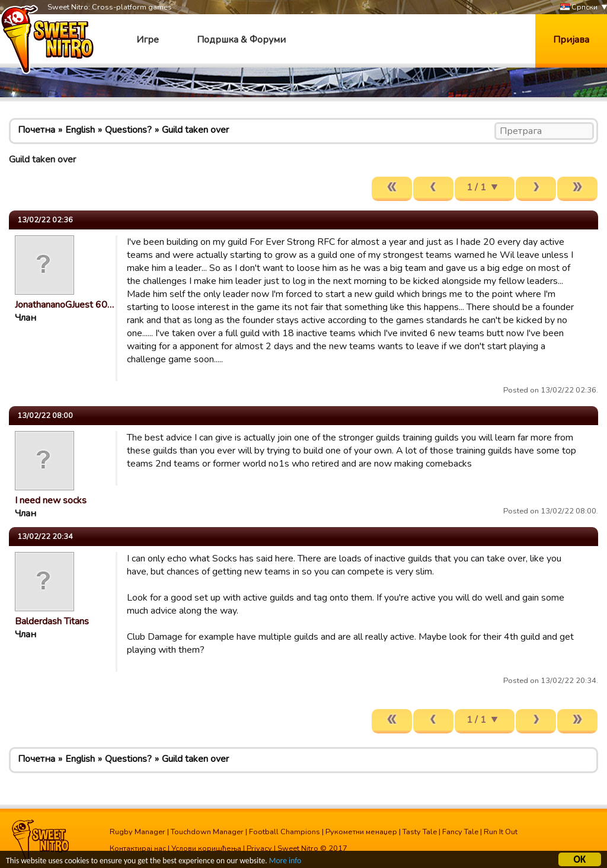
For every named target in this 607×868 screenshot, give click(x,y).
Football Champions (285, 832)
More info (285, 862)
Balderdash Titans (52, 621)
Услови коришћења (206, 848)
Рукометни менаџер (361, 832)
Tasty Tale (420, 832)
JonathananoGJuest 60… (64, 305)
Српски (579, 7)
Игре (148, 40)
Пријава (571, 40)
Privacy (259, 848)
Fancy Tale (460, 832)
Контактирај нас (138, 848)
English (80, 130)
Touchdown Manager (207, 832)
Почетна (36, 130)
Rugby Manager (138, 832)
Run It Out (501, 832)
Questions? (128, 130)
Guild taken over (195, 130)
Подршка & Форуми (241, 40)
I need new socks (51, 500)
